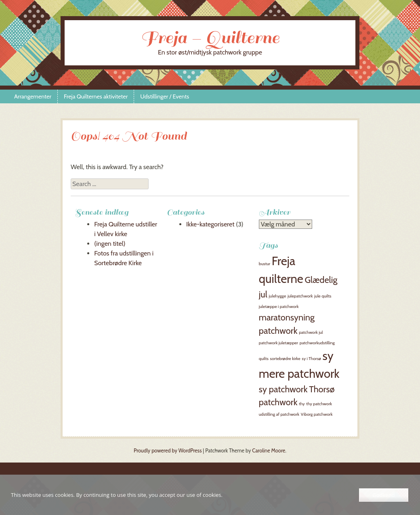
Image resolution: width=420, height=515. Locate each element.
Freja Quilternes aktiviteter (96, 96)
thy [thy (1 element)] (302, 404)
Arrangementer (33, 96)
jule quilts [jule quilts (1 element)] (323, 296)
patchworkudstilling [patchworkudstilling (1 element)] (317, 343)
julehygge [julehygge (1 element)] (278, 296)
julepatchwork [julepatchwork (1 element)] (300, 296)
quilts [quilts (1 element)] (264, 359)
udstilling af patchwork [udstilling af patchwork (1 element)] (279, 414)
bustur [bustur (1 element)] (265, 264)
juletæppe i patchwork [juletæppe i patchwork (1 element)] (279, 307)
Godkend (383, 495)
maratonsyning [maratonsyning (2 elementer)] (287, 317)
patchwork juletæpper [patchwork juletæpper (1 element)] (278, 343)
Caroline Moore (269, 451)
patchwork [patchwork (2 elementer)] (278, 331)
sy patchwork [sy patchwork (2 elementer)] (283, 389)
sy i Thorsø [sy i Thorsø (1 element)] (311, 359)
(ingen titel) (110, 244)
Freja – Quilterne (210, 38)
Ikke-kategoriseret (210, 224)
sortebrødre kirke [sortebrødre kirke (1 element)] (285, 359)
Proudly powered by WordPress (168, 451)
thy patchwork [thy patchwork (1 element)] (319, 404)
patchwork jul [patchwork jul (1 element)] (311, 332)
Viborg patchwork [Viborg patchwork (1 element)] (317, 414)
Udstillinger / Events (165, 96)
